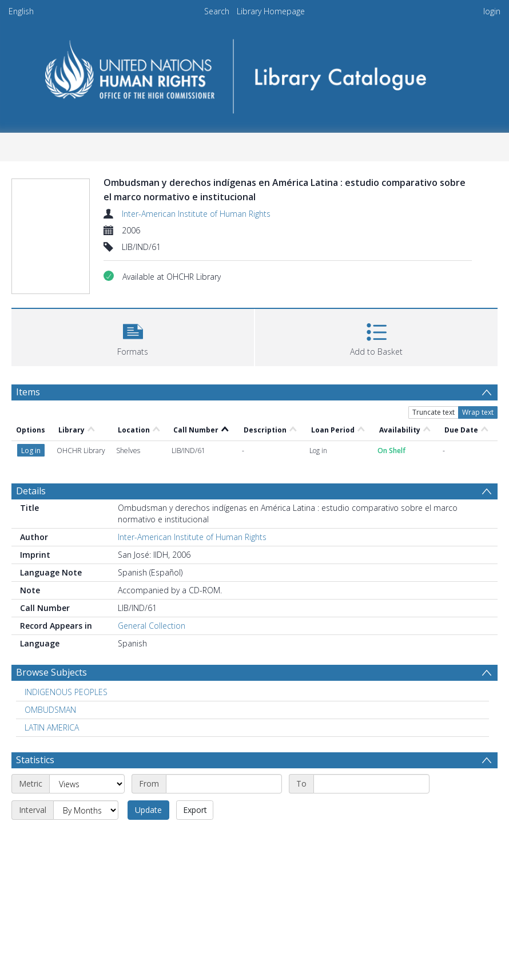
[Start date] (224, 784)
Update (148, 810)
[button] (133, 336)
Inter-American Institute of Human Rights (196, 214)
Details (31, 491)
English (21, 11)
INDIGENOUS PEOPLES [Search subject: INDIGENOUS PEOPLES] (66, 692)
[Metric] (87, 784)
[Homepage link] (255, 72)
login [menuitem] (492, 11)
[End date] (371, 784)
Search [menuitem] (217, 11)
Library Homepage (271, 11)
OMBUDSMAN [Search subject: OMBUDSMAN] (50, 710)
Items (28, 392)
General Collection (152, 626)
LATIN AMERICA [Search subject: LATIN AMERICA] (52, 727)
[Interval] (86, 810)
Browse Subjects (51, 672)
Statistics (35, 760)
